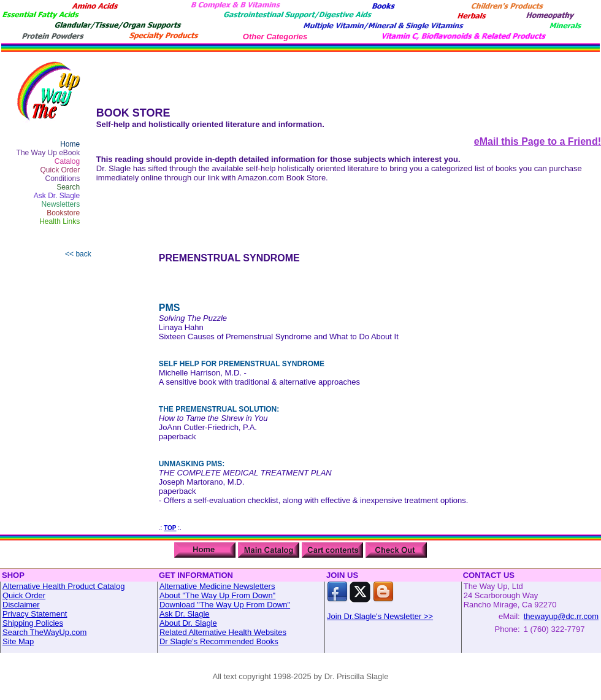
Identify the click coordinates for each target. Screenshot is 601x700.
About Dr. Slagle (188, 623)
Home (70, 144)
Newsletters (61, 204)
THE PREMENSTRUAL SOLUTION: (219, 409)
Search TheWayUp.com (44, 632)
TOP (170, 528)
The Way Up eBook (48, 153)
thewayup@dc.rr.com (561, 616)
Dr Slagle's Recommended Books (219, 641)
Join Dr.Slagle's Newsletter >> (380, 616)
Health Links (59, 221)
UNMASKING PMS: (192, 464)
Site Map (18, 641)
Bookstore (63, 213)
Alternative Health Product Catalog (63, 586)
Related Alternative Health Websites (223, 632)
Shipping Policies (33, 623)
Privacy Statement (35, 614)
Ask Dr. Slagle (57, 196)
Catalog (67, 161)
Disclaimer (21, 605)
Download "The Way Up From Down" (225, 605)
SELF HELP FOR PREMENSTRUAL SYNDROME (242, 364)
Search (68, 187)
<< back (78, 254)
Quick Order (60, 170)
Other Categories (275, 37)
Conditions (63, 179)
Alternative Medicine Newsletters (217, 586)
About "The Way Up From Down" (217, 595)
